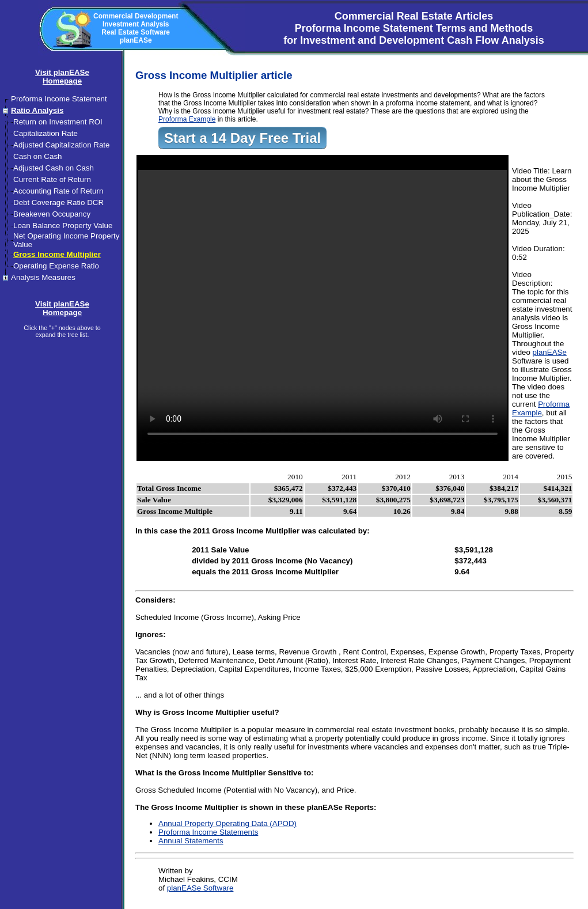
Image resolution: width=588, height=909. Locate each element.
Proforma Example (187, 119)
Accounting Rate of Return (58, 191)
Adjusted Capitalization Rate (61, 145)
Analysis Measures (43, 277)
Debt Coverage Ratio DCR (58, 202)
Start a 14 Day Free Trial (242, 138)
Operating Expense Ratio (56, 266)
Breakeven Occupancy (52, 214)
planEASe (550, 352)
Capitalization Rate (45, 133)
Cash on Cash (37, 156)
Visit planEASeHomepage (62, 77)
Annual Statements (191, 841)
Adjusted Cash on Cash (54, 168)
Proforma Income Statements (208, 832)
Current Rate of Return (52, 179)
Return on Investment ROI (58, 122)
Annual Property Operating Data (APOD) (227, 823)
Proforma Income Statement (59, 99)
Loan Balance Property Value (63, 226)
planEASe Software (200, 888)
